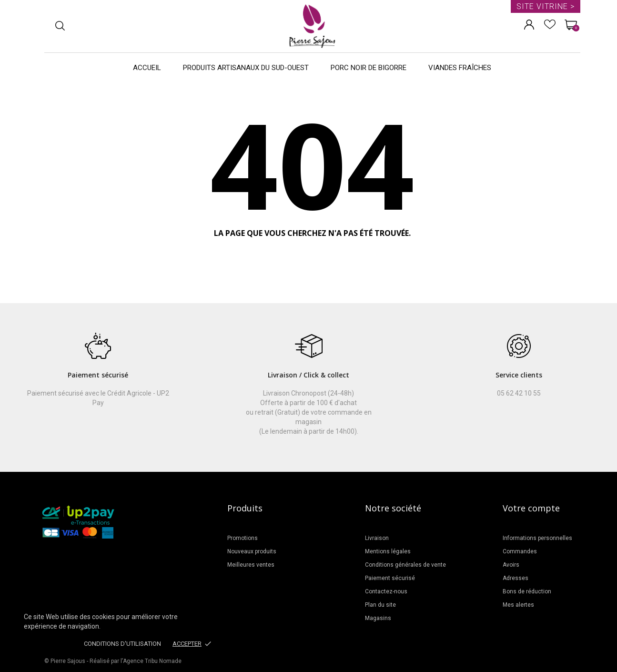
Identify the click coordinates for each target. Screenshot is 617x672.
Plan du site (380, 605)
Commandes (520, 551)
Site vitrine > (546, 6)
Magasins (378, 618)
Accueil (147, 68)
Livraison (377, 538)
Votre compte (531, 508)
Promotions (243, 538)
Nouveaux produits (252, 551)
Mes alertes (518, 605)
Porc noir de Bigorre (369, 68)
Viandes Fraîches (460, 68)
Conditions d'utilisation (122, 644)
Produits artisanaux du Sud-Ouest (246, 68)
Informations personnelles (537, 538)
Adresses (516, 578)
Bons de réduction (527, 591)
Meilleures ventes (251, 565)
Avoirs (511, 565)
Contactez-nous (386, 591)
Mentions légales (388, 551)
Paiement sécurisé (390, 578)
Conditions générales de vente (405, 565)
